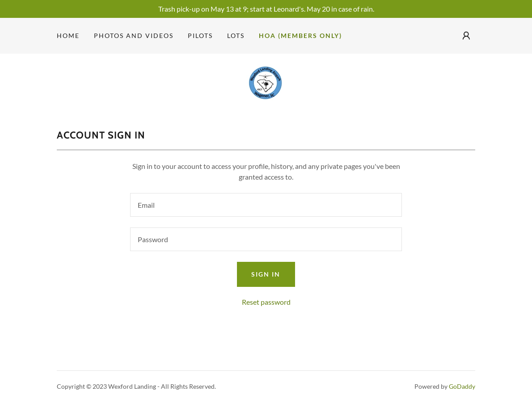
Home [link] (68, 36)
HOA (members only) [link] (300, 36)
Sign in (266, 274)
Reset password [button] (266, 302)
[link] (266, 81)
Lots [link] (236, 36)
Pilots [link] (200, 36)
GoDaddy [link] (462, 386)
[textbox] (266, 205)
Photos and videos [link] (134, 36)
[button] (466, 36)
